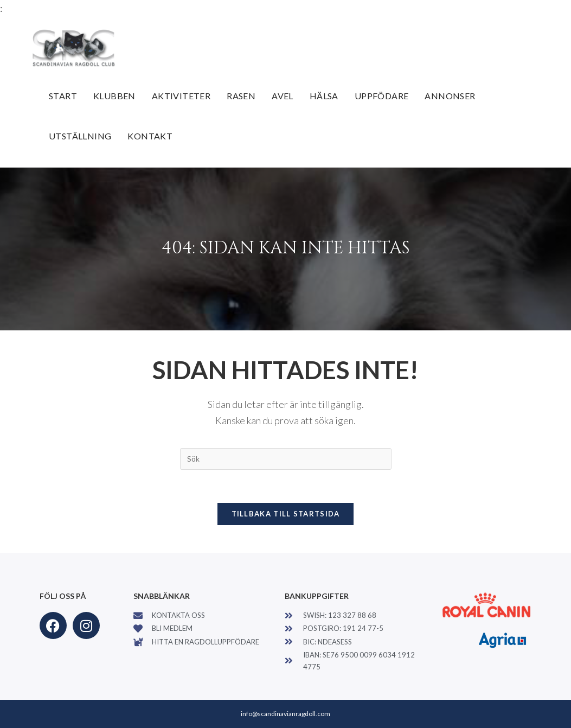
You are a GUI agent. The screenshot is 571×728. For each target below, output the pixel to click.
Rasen (241, 96)
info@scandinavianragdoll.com (285, 714)
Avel (283, 96)
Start (63, 96)
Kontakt (150, 136)
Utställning (80, 136)
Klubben (114, 96)
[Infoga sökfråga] (286, 459)
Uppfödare (382, 96)
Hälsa (324, 96)
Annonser (450, 96)
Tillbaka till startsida (286, 514)
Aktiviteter (181, 96)
